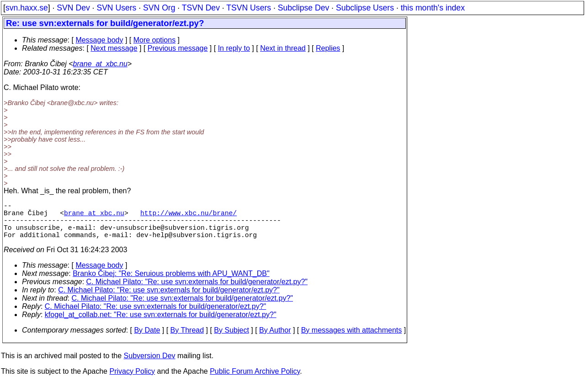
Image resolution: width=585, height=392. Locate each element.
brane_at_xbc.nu (100, 64)
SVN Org (159, 8)
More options (155, 40)
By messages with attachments (352, 339)
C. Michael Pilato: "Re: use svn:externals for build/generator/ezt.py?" (197, 291)
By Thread (187, 339)
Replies (328, 48)
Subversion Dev (150, 365)
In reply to (234, 48)
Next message (114, 48)
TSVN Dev (201, 8)
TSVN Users (249, 8)
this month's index (433, 8)
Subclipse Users (365, 8)
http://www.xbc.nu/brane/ (189, 216)
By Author (275, 339)
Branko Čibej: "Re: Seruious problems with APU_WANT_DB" (171, 283)
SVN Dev (73, 8)
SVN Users (116, 8)
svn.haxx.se (27, 8)
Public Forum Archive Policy (255, 380)
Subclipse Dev (303, 8)
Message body (99, 40)
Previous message (178, 48)
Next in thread (283, 48)
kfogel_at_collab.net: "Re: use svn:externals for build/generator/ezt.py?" (161, 324)
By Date (147, 339)
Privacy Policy (132, 380)
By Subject (231, 339)
